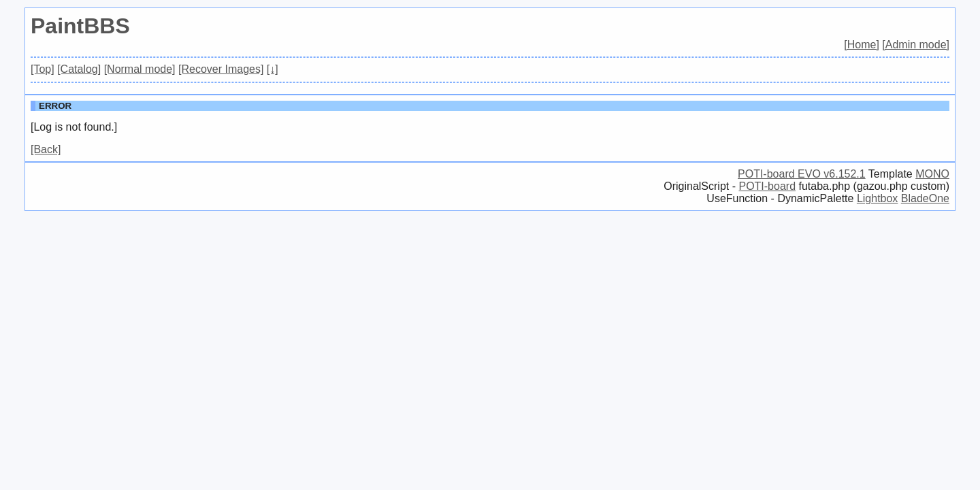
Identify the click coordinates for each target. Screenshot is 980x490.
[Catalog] (79, 69)
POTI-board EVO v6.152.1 (802, 174)
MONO (932, 174)
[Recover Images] (221, 69)
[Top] (43, 69)
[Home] (862, 45)
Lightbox (878, 198)
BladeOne (925, 198)
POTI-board (767, 186)
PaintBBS (80, 26)
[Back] (46, 149)
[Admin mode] (916, 45)
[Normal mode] (140, 69)
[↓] (273, 69)
